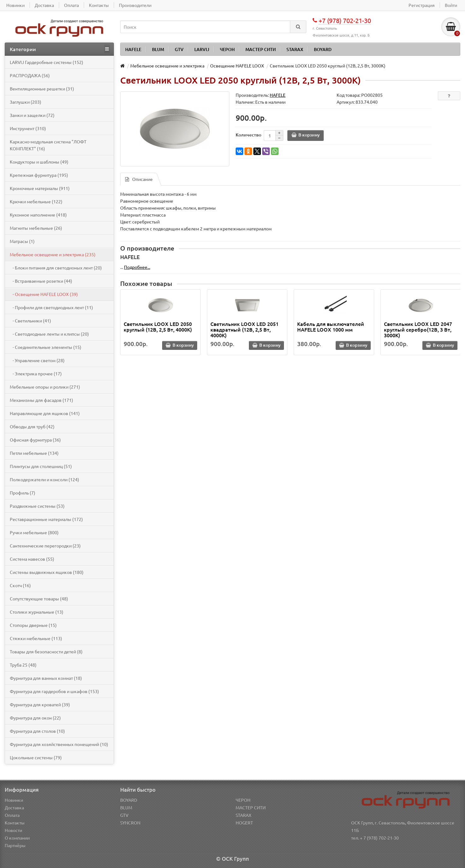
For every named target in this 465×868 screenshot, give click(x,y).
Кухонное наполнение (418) (38, 215)
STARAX (295, 49)
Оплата (12, 815)
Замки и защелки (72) (32, 115)
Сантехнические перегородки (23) (45, 546)
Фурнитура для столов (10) (37, 731)
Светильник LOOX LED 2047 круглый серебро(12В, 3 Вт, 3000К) (418, 329)
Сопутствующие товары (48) (39, 599)
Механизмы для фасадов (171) (41, 400)
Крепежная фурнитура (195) (39, 175)
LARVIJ (202, 49)
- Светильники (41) (30, 321)
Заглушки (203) (26, 102)
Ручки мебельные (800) (34, 532)
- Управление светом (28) (37, 360)
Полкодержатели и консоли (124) (44, 479)
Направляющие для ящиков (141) (45, 413)
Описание (139, 179)
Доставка (14, 807)
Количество (248, 135)
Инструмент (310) (28, 128)
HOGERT (244, 823)
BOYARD (323, 49)
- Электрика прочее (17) (36, 373)
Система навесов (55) (32, 559)
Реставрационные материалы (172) (46, 519)
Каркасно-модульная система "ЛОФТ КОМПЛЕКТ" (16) (48, 145)
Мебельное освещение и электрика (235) (53, 254)
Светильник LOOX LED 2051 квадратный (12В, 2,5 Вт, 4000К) (244, 329)
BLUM (158, 49)
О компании (17, 838)
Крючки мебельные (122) (36, 201)
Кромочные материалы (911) (40, 188)
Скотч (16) (20, 585)
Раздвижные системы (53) (37, 506)
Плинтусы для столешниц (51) (41, 466)
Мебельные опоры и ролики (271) (45, 387)
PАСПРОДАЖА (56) (30, 75)
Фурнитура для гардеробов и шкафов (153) (54, 691)
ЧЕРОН (227, 49)
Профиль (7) (23, 493)
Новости (13, 830)
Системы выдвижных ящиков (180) (47, 572)
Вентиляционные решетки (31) (42, 89)
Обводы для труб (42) (32, 426)
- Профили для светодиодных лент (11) (51, 307)
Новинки (14, 800)
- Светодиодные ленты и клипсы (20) (49, 334)
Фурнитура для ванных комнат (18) (46, 678)
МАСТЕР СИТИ (261, 49)
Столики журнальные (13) (37, 612)
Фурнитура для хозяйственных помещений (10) (59, 744)
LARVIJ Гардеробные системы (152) (47, 62)
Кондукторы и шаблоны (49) (39, 162)
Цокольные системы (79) (36, 757)
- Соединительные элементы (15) (46, 347)
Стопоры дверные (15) (33, 625)
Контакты (15, 823)
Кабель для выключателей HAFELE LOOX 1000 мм (331, 327)
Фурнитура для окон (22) (35, 718)
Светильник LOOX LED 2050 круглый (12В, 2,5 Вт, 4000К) (158, 327)
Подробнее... (137, 267)
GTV (179, 49)
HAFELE (133, 49)
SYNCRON (130, 823)
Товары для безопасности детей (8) (46, 651)
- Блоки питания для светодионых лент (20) (56, 268)
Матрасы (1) (22, 241)
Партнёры (15, 845)
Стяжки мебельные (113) (36, 638)
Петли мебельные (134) (34, 453)
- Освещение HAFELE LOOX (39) (44, 294)
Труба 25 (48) (23, 665)
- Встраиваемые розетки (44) (41, 281)
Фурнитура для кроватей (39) (40, 704)
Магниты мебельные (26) (36, 228)
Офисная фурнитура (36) (35, 440)
